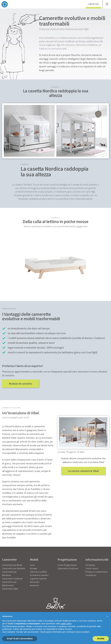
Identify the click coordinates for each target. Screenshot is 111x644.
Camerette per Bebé (12, 565)
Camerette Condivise (12, 579)
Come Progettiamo (67, 565)
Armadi (33, 568)
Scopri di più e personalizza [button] (20, 639)
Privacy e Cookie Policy (97, 572)
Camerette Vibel (10, 589)
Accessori (34, 585)
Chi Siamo (90, 565)
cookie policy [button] (66, 624)
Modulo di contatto (20, 384)
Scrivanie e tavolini (39, 575)
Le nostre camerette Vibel (83, 471)
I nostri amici (92, 568)
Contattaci (91, 575)
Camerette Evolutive (68, 568)
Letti (32, 565)
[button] (107, 616)
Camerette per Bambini (14, 568)
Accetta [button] (101, 639)
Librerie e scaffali (38, 572)
